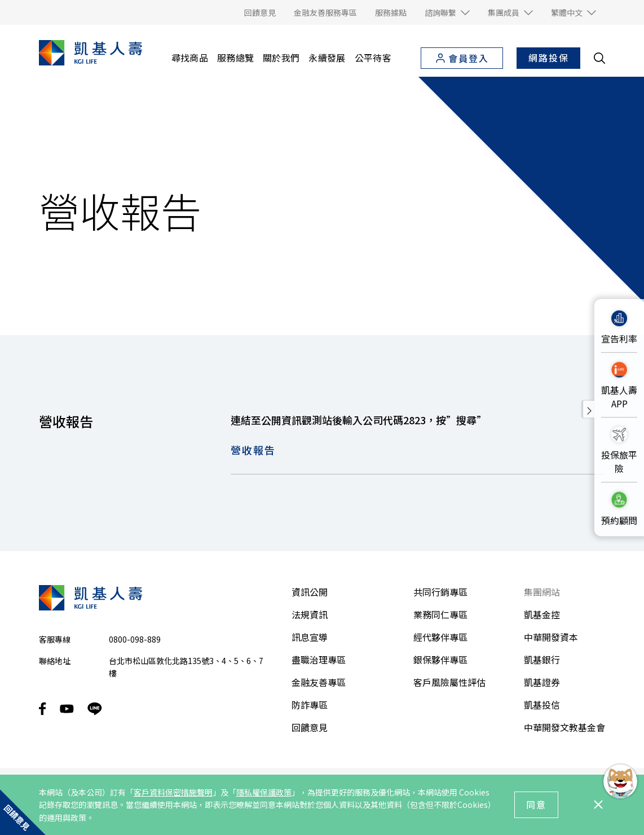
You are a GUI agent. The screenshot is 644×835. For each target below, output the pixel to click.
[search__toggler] (599, 58)
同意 (536, 805)
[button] (447, 12)
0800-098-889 (135, 639)
